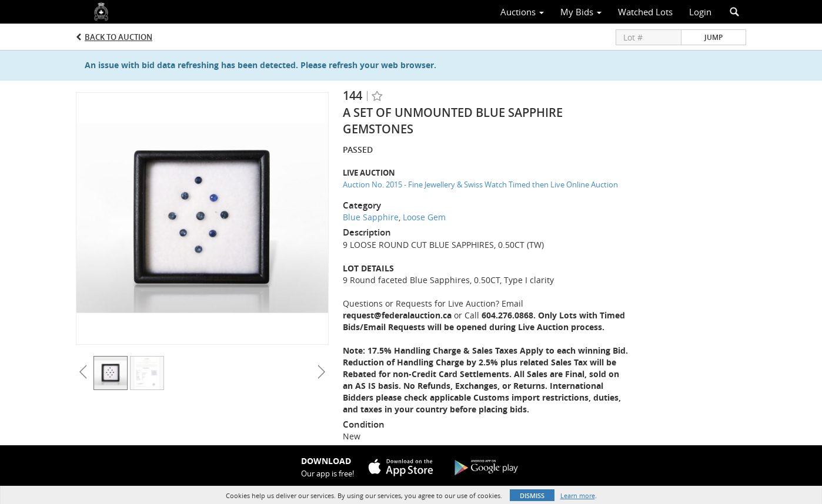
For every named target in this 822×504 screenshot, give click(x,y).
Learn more (578, 495)
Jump (714, 37)
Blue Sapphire (371, 217)
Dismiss (532, 495)
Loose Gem (424, 217)
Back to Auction (118, 37)
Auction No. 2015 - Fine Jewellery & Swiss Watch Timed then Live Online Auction (480, 184)
